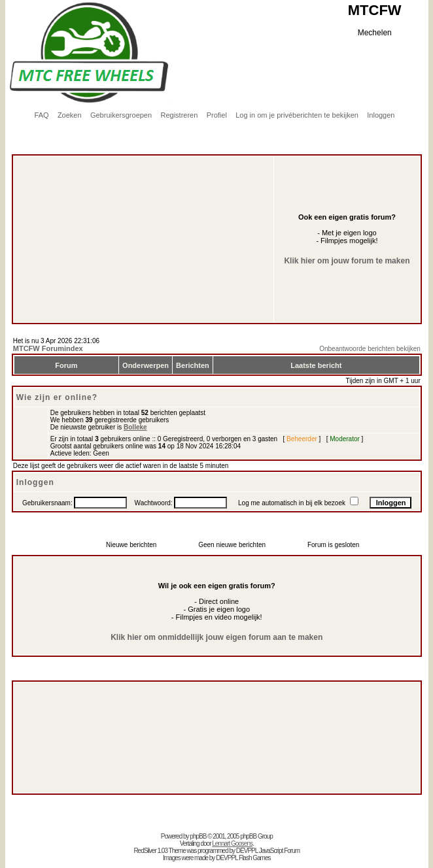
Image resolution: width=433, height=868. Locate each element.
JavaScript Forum (279, 851)
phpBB (198, 836)
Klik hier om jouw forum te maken (347, 261)
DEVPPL (247, 851)
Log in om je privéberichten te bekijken (297, 115)
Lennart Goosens (232, 843)
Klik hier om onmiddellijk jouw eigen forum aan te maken (217, 637)
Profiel (217, 115)
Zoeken (70, 115)
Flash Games (254, 858)
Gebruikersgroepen (121, 115)
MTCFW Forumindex (48, 348)
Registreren (179, 115)
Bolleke (135, 427)
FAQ (42, 115)
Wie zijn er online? (57, 397)
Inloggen (381, 115)
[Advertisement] (128, 209)
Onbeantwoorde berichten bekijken (370, 349)
